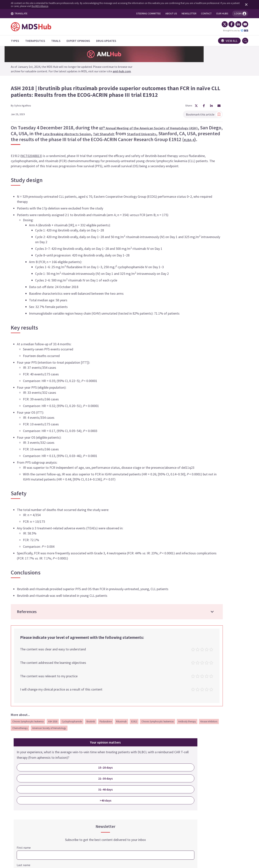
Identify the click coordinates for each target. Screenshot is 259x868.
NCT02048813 (36, 167)
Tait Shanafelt (55, 137)
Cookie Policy (124, 833)
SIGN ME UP (212, 365)
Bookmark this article (147, 109)
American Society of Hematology (134, 781)
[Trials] (60, 41)
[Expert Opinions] (83, 41)
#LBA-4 (95, 151)
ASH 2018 (57, 774)
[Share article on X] (140, 100)
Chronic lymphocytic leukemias (33, 781)
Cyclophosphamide (76, 774)
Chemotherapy (105, 781)
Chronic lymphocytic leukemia (32, 774)
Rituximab (126, 774)
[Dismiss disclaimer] (241, 5)
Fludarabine (110, 774)
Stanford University (95, 137)
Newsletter (173, 833)
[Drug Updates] (111, 41)
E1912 (138, 774)
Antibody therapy (62, 781)
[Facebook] (227, 24)
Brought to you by (231, 30)
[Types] (19, 41)
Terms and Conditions (93, 833)
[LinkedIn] (234, 24)
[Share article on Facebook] (147, 100)
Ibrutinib (95, 774)
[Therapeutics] (40, 41)
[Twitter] (220, 24)
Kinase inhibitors (84, 781)
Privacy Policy (150, 833)
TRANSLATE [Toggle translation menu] (24, 13)
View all (225, 41)
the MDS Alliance (54, 6)
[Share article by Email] (162, 100)
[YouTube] (241, 24)
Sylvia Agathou (27, 100)
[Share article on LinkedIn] (155, 100)
